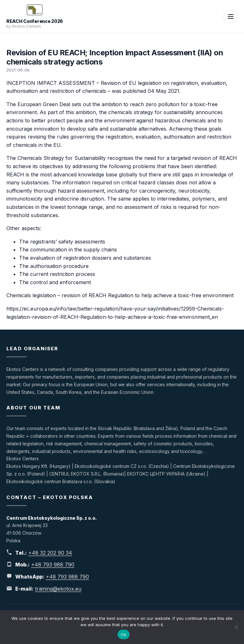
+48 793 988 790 (53, 565)
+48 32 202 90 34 (50, 553)
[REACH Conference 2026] (35, 10)
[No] (236, 627)
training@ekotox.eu (58, 589)
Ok (124, 634)
